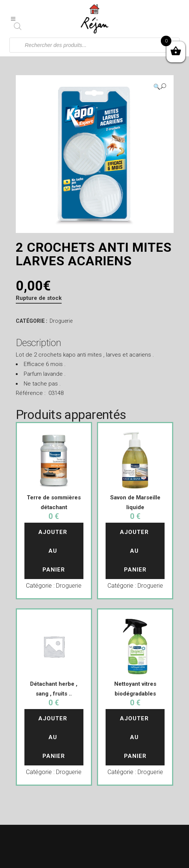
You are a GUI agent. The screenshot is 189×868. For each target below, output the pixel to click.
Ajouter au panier (54, 551)
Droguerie (61, 321)
